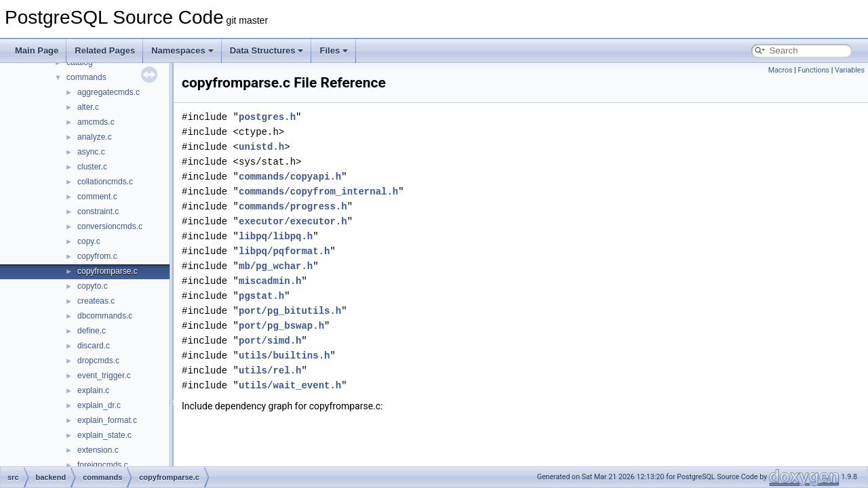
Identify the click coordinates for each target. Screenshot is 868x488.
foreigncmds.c (103, 465)
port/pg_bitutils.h (290, 311)
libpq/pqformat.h (284, 251)
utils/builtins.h (284, 355)
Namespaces (182, 50)
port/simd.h (270, 341)
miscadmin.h (270, 281)
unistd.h (261, 147)
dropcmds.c (98, 361)
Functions (813, 70)
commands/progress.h (293, 206)
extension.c (98, 450)
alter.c (88, 107)
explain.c (93, 390)
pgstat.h (261, 296)
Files (334, 50)
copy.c (89, 241)
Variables (850, 70)
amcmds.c (96, 122)
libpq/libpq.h (276, 236)
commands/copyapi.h (290, 177)
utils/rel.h (270, 370)
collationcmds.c (105, 182)
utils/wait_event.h (290, 385)
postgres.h (267, 117)
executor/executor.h (293, 221)
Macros (781, 70)
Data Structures (267, 50)
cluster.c (92, 167)
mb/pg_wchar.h (276, 266)
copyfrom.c (97, 256)
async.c (91, 152)
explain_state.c (104, 435)
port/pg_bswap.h (281, 326)
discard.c (94, 346)
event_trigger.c (104, 375)
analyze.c (95, 137)
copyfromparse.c (107, 271)
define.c (92, 331)
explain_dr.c (99, 405)
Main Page (37, 50)
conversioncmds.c (110, 226)
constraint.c (98, 211)
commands (86, 77)
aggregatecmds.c (108, 92)
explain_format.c (107, 420)
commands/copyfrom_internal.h (318, 191)
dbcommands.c (105, 316)
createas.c (96, 301)
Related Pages (105, 50)
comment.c (97, 197)
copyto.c (93, 286)
